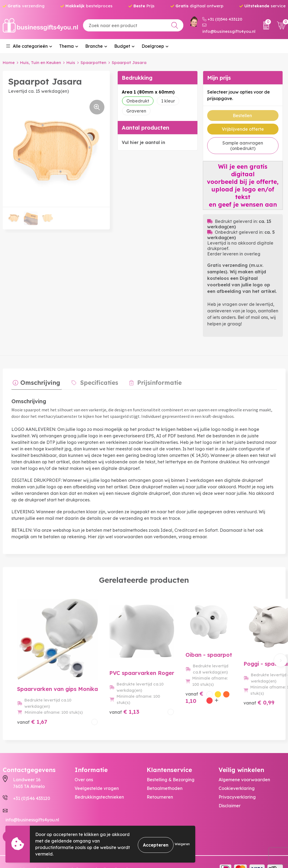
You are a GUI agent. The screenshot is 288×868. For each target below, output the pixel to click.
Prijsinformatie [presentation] (152, 381)
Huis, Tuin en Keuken (41, 63)
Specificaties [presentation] (95, 381)
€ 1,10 (159, 704)
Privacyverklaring (237, 782)
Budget (122, 46)
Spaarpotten (93, 63)
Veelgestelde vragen (97, 774)
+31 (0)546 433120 (222, 19)
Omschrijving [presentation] (39, 381)
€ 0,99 (232, 700)
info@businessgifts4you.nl (229, 28)
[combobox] (133, 25)
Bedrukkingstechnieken (99, 782)
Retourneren (160, 782)
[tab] (35, 382)
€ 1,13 (98, 700)
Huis (71, 63)
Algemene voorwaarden (244, 765)
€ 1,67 (32, 700)
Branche (94, 46)
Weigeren (182, 844)
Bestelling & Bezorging (171, 765)
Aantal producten (145, 127)
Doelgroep (153, 46)
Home (9, 63)
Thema (66, 46)
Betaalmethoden (165, 774)
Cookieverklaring (237, 774)
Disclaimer (230, 791)
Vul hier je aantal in (143, 142)
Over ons (84, 765)
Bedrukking (137, 77)
